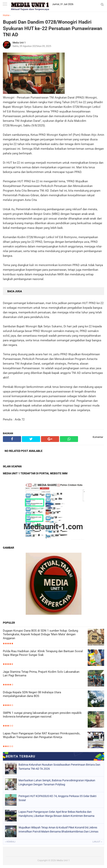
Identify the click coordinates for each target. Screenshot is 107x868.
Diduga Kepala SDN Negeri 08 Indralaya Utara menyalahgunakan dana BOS (32, 694)
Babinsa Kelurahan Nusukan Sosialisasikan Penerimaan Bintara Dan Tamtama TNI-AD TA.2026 (59, 767)
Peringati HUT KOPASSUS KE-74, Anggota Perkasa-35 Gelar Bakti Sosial (57, 798)
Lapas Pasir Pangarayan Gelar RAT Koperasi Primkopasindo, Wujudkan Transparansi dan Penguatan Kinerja (42, 735)
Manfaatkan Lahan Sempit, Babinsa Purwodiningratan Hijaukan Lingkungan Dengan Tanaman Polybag (57, 782)
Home (6, 15)
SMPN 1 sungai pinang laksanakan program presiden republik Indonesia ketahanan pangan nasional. (42, 715)
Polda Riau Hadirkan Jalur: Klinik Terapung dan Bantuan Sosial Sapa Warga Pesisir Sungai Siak (43, 653)
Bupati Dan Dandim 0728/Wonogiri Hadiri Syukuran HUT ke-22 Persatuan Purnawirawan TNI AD (53, 28)
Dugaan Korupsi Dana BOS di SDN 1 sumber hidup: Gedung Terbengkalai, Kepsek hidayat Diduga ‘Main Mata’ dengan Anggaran (40, 634)
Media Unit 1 (63, 860)
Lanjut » (97, 842)
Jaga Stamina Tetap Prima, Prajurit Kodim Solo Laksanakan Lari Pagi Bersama (41, 674)
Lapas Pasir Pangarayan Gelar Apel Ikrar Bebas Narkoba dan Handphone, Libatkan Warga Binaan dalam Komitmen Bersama (56, 814)
